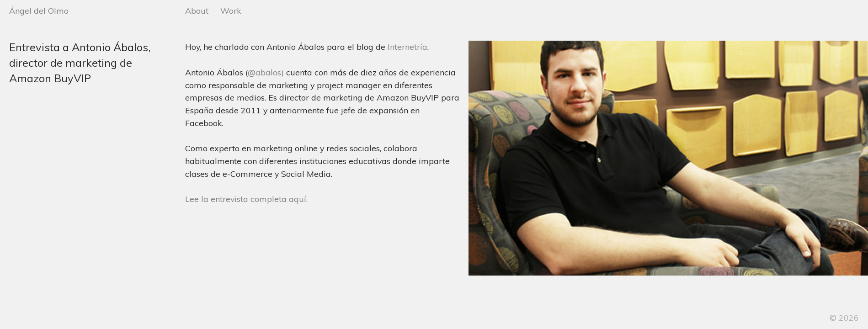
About (197, 11)
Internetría (407, 47)
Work (231, 11)
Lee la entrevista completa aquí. (246, 199)
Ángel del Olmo (39, 11)
